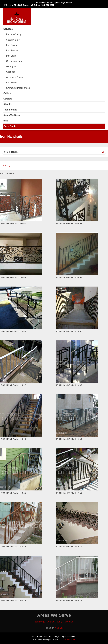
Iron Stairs (11, 56)
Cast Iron (11, 72)
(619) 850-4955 (48, 5)
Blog (6, 121)
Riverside (69, 622)
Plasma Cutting (14, 34)
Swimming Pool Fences (18, 88)
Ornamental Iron (14, 61)
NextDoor (60, 628)
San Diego (40, 622)
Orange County (55, 622)
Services (8, 29)
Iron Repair (12, 83)
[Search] (103, 152)
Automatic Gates (14, 77)
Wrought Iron (13, 66)
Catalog (8, 99)
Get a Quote (10, 126)
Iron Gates (11, 45)
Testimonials (10, 110)
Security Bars (13, 40)
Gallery (7, 93)
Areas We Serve (12, 115)
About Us (8, 104)
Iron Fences (12, 50)
